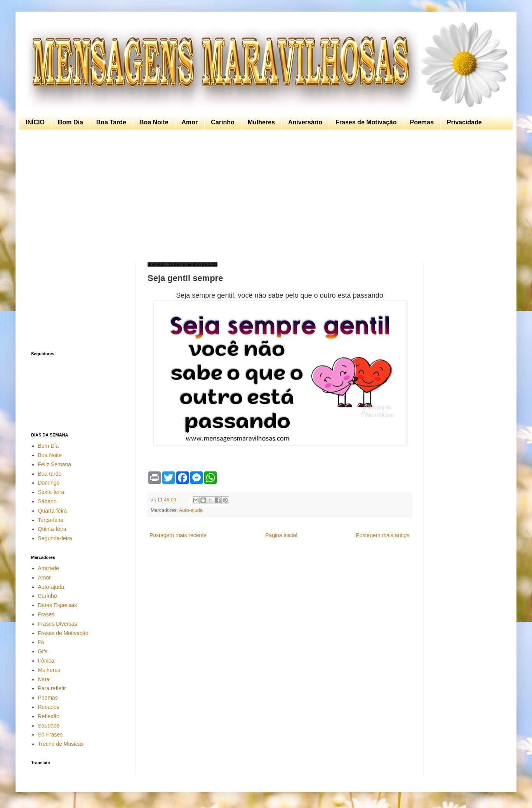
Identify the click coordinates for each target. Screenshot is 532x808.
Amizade (49, 568)
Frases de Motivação (366, 122)
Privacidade (464, 122)
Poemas (422, 122)
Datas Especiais (57, 605)
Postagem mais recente (178, 535)
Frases (46, 614)
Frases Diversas (58, 624)
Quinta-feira (52, 529)
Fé (41, 642)
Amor (190, 122)
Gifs (43, 651)
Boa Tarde (111, 122)
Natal (44, 679)
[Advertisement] (264, 196)
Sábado (47, 501)
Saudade (49, 726)
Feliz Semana (55, 464)
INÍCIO (35, 122)
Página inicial (281, 535)
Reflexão (49, 716)
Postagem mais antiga (383, 535)
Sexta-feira (51, 492)
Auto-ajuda (191, 510)
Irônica (46, 661)
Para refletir (52, 688)
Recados (49, 707)
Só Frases (50, 735)
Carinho (223, 122)
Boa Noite (154, 122)
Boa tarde (50, 474)
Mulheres (261, 122)
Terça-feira (51, 520)
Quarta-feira (53, 511)
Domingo (49, 483)
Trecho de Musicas (61, 744)
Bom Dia (70, 122)
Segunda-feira (55, 538)
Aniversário (305, 122)
